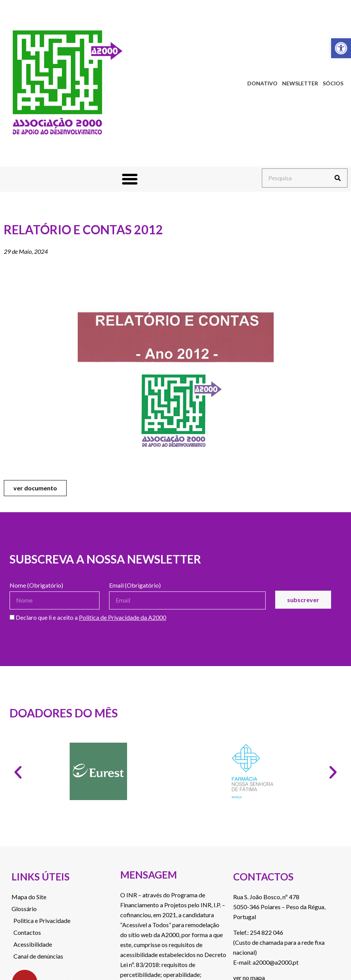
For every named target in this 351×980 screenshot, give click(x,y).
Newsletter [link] (300, 83)
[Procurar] (338, 178)
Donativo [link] (262, 83)
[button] (130, 179)
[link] (341, 48)
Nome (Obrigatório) (36, 586)
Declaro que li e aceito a (88, 618)
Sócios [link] (333, 83)
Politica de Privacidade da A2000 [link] (122, 617)
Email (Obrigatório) (135, 586)
